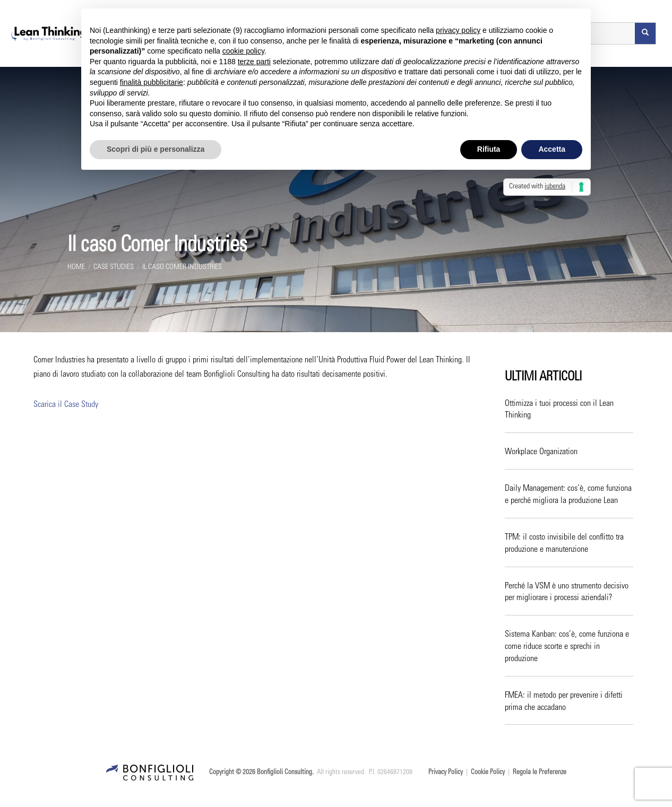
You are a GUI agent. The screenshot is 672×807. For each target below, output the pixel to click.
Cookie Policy (488, 773)
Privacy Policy (446, 773)
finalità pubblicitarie (152, 82)
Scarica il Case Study (66, 405)
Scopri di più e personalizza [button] (156, 149)
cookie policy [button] (243, 51)
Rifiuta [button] (489, 149)
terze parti (254, 62)
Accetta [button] (552, 149)
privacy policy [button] (458, 30)
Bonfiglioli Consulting (285, 773)
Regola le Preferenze (540, 773)
